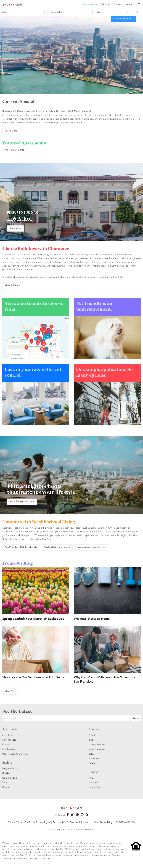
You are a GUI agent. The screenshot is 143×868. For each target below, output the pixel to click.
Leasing (106, 5)
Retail (91, 754)
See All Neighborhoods (22, 502)
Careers (92, 763)
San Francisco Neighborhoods (21, 547)
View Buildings (13, 285)
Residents (93, 782)
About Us (93, 735)
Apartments (91, 4)
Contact (118, 5)
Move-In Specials (123, 19)
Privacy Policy (15, 822)
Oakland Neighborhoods (57, 547)
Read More (15, 228)
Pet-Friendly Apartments (15, 754)
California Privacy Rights (37, 822)
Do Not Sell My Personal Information (72, 822)
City (4, 13)
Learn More (11, 131)
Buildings (7, 773)
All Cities (7, 735)
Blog (91, 740)
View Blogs (11, 691)
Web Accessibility (103, 822)
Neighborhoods (58, 13)
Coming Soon (10, 778)
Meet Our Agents (97, 749)
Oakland (7, 744)
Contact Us (94, 787)
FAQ (91, 778)
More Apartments (15, 150)
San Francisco (9, 740)
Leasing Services (97, 744)
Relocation (94, 758)
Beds (100, 13)
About (129, 5)
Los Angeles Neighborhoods (92, 547)
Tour (5, 782)
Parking (6, 787)
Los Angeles (9, 749)
